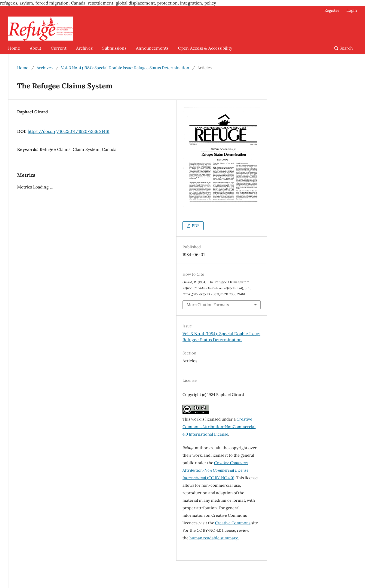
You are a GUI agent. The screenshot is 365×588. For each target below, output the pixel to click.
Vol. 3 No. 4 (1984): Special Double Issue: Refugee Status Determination (125, 68)
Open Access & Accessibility (205, 48)
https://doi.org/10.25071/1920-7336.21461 (69, 131)
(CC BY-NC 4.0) (215, 470)
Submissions (114, 48)
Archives (84, 48)
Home (14, 48)
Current (59, 48)
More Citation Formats (208, 305)
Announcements (152, 48)
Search (344, 48)
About (35, 48)
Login (352, 10)
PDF (195, 226)
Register (332, 10)
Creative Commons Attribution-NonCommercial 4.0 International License (219, 427)
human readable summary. (214, 538)
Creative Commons (233, 523)
